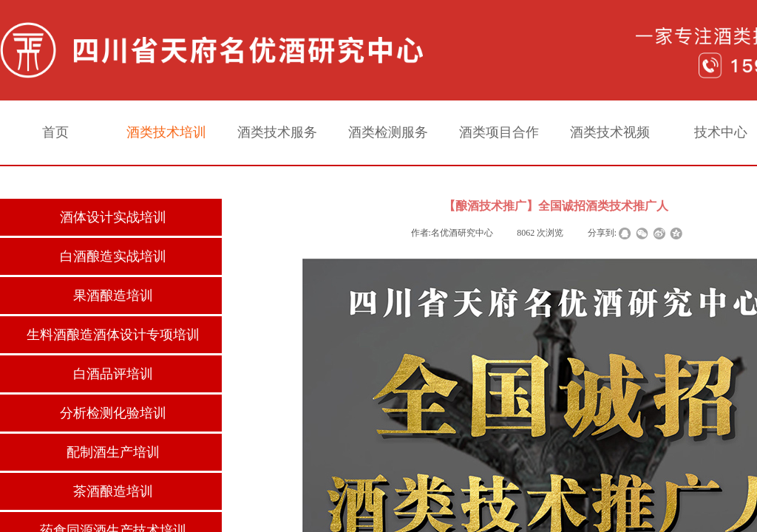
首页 (55, 132)
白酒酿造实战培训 (113, 256)
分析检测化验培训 (113, 413)
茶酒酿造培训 (113, 491)
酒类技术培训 (166, 132)
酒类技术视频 (610, 132)
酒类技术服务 (277, 132)
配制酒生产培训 (113, 452)
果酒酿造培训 (113, 296)
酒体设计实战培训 (113, 217)
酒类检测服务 (388, 132)
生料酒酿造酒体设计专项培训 (113, 335)
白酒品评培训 (113, 374)
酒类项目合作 (499, 132)
